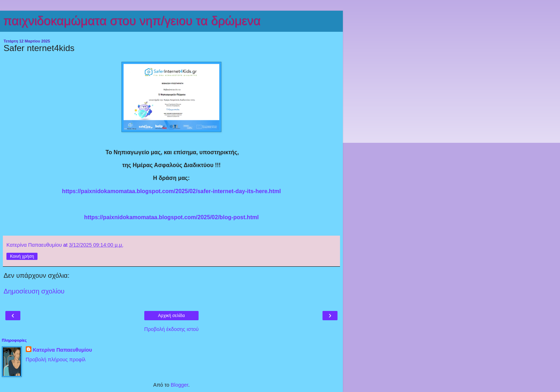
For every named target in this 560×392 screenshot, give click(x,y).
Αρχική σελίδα (172, 316)
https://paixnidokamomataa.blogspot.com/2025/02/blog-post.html (172, 217)
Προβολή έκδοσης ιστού (172, 329)
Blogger (179, 385)
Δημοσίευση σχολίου (34, 291)
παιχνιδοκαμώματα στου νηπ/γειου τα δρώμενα (132, 21)
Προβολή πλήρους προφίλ (56, 360)
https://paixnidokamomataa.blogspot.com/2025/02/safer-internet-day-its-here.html (171, 191)
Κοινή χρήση (22, 256)
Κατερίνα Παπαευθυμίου (62, 350)
